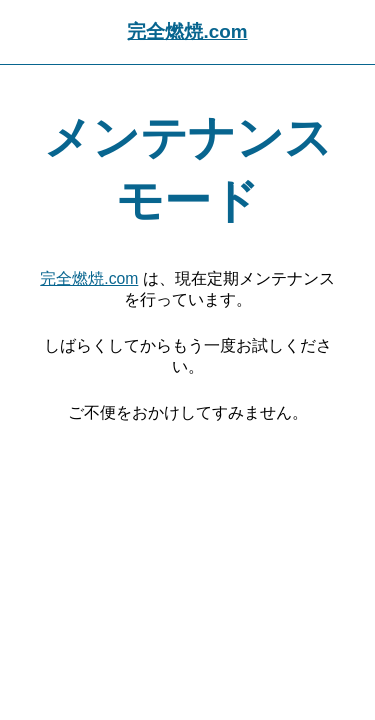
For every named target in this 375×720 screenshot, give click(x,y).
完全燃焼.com (187, 31)
